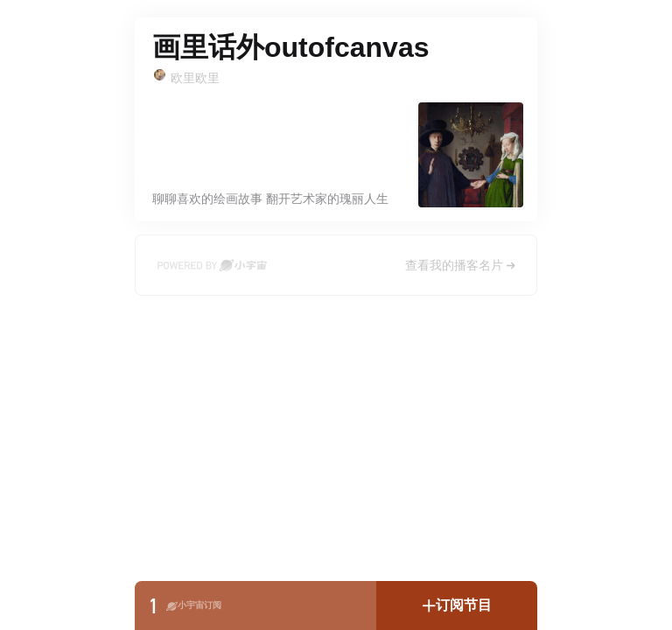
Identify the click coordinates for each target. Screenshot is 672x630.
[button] (457, 605)
